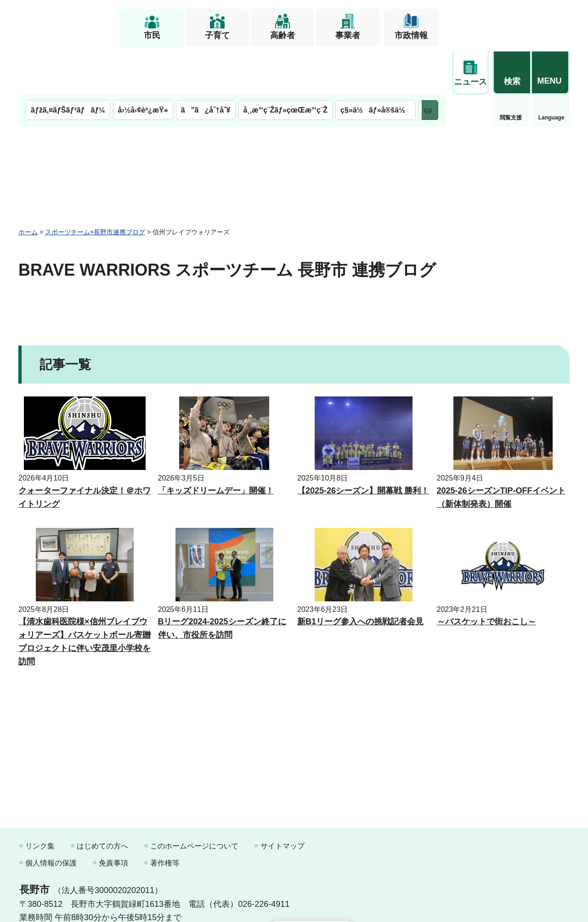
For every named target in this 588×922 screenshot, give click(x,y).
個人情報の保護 (51, 816)
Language (511, 71)
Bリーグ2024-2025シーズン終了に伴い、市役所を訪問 (222, 581)
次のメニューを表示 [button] (430, 63)
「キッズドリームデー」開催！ (216, 444)
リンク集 (40, 799)
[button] (512, 22)
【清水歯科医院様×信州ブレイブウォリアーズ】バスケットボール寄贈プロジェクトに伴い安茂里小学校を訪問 (85, 594)
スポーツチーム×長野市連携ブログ (95, 185)
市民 (152, 35)
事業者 (348, 35)
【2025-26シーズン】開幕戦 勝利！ (363, 444)
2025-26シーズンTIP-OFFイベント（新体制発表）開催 (501, 450)
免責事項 (113, 816)
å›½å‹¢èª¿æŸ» (143, 63)
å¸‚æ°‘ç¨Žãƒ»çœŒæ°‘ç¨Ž (286, 63)
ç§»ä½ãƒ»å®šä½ (376, 63)
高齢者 (283, 35)
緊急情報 (551, 69)
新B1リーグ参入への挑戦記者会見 (360, 575)
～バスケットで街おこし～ (486, 575)
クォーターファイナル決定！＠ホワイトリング (85, 450)
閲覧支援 (470, 71)
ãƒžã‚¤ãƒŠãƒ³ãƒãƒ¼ (68, 63)
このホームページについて (194, 799)
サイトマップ (283, 799)
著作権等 (165, 816)
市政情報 (411, 35)
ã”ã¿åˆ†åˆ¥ (206, 63)
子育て (217, 35)
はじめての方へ (102, 799)
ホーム (28, 185)
